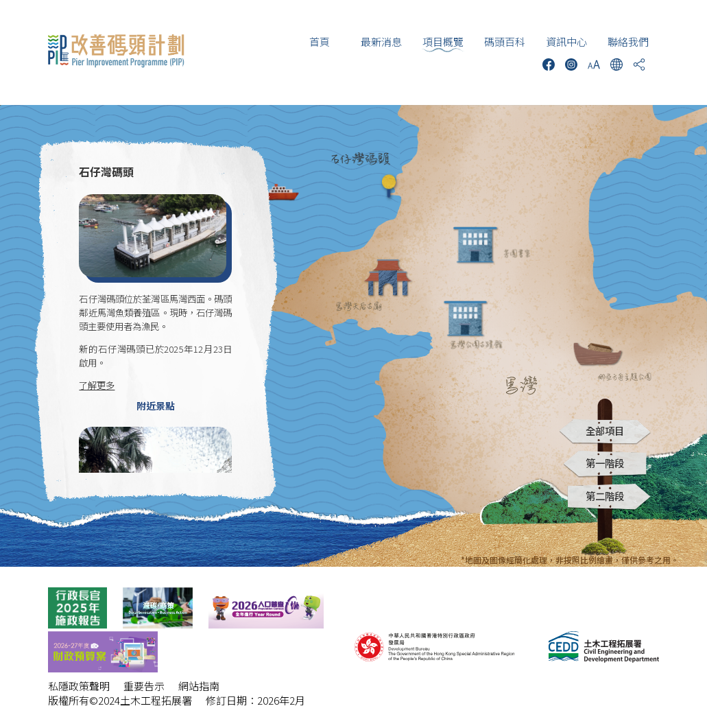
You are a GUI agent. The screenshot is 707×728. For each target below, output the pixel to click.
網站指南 (199, 686)
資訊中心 (566, 42)
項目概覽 (443, 42)
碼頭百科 (505, 42)
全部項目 (605, 431)
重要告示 (144, 686)
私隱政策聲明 (79, 686)
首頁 (320, 42)
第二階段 (605, 496)
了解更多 (97, 385)
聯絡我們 (628, 42)
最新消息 (381, 42)
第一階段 (605, 463)
